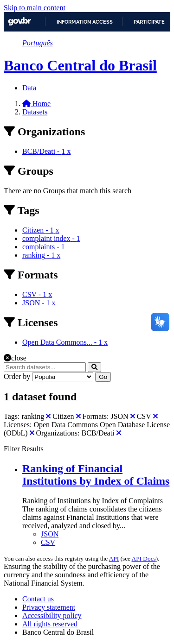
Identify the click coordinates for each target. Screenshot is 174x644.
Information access (85, 22)
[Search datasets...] (45, 367)
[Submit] (94, 367)
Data (29, 88)
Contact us (38, 599)
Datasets (35, 112)
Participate (149, 22)
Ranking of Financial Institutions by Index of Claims (96, 475)
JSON (50, 534)
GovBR (19, 22)
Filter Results (24, 449)
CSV (48, 542)
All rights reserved (50, 624)
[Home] (36, 104)
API (114, 559)
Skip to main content (35, 8)
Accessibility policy (52, 616)
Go (103, 377)
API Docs (144, 559)
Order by (17, 376)
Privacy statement (49, 607)
